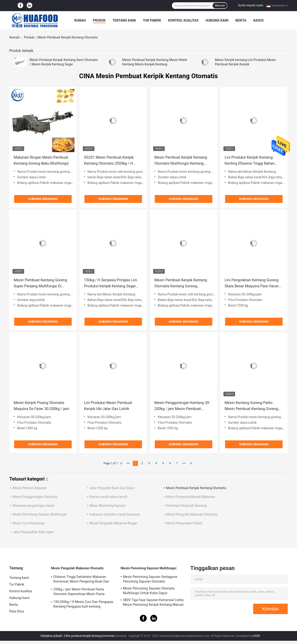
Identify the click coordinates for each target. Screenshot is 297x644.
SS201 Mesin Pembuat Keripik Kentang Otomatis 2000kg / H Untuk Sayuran (109, 161)
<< (128, 463)
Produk (99, 20)
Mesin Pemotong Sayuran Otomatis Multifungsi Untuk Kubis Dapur (149, 591)
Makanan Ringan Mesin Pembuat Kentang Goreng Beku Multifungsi (41, 160)
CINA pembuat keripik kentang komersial (89, 636)
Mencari (220, 6)
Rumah (80, 20)
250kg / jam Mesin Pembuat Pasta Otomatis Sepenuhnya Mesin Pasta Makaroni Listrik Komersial (79, 592)
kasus (259, 20)
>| (191, 463)
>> (184, 463)
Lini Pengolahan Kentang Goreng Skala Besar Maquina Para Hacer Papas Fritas (252, 284)
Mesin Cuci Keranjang (28, 523)
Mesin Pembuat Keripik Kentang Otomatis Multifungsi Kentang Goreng (181, 161)
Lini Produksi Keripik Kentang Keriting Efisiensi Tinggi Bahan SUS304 (250, 161)
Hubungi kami (217, 20)
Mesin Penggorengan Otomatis (35, 497)
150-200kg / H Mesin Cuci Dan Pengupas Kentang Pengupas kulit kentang (83, 604)
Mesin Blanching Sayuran (107, 506)
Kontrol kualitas (183, 20)
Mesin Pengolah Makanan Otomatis (192, 514)
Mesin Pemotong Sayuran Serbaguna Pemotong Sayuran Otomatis (150, 579)
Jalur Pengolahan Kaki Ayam (33, 532)
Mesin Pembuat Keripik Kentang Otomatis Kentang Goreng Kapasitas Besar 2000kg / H (181, 284)
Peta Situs (17, 611)
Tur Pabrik (152, 20)
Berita (241, 20)
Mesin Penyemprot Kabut (184, 523)
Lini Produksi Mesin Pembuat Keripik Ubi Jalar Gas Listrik (108, 406)
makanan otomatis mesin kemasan (115, 514)
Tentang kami (124, 20)
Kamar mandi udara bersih (108, 497)
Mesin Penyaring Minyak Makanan (190, 497)
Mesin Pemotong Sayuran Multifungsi (40, 514)
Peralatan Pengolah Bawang (186, 506)
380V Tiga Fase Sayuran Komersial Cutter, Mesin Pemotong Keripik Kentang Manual (153, 602)
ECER (257, 636)
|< (121, 463)
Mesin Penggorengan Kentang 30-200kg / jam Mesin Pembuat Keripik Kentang (182, 406)
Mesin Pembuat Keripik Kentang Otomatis (196, 488)
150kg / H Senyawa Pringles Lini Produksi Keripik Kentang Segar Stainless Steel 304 (111, 284)
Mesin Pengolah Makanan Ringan (113, 523)
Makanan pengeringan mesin (34, 506)
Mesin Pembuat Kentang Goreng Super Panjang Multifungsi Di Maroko (40, 284)
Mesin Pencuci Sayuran (30, 488)
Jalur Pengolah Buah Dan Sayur (112, 488)
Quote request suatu (251, 5)
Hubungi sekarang (43, 199)
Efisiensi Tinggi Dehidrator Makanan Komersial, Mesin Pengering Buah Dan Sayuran (81, 580)
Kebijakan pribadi (51, 636)
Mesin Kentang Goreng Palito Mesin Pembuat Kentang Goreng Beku (251, 406)
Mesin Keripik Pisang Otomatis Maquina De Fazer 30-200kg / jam (41, 406)
